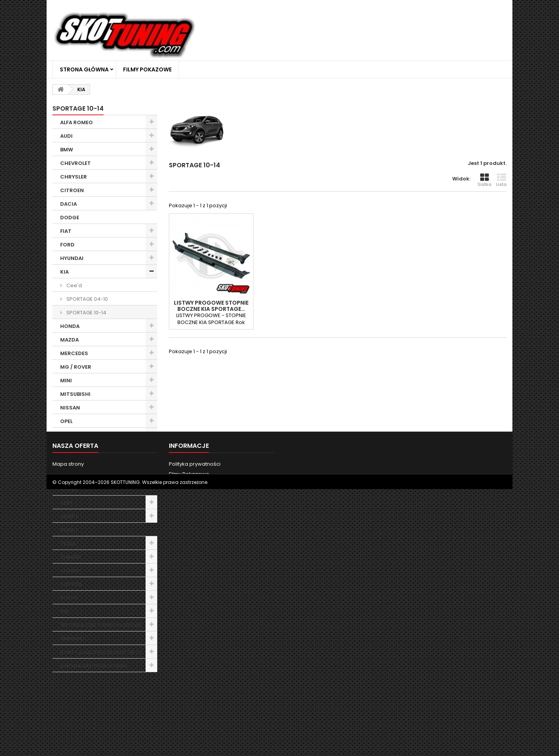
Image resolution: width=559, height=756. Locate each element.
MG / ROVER (76, 367)
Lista (501, 180)
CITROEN (72, 190)
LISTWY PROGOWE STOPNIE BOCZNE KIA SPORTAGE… (211, 306)
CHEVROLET (76, 163)
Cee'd (74, 285)
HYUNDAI (72, 258)
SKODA (69, 516)
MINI (66, 381)
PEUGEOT (72, 435)
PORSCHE (73, 448)
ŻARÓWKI (72, 639)
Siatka (484, 180)
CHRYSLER (74, 177)
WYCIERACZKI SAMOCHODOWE (101, 625)
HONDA (70, 326)
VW (64, 611)
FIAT (66, 231)
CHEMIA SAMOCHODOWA (94, 666)
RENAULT (72, 476)
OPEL (66, 421)
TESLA (68, 544)
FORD (67, 245)
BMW (67, 150)
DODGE (70, 218)
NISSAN (70, 408)
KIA (64, 272)
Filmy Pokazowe (147, 69)
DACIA (69, 204)
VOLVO (69, 598)
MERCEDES (74, 353)
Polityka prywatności (195, 720)
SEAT (67, 503)
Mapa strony (68, 720)
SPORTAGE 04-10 (87, 299)
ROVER (69, 489)
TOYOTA (71, 584)
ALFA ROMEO (76, 122)
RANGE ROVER (78, 462)
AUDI (66, 136)
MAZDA (69, 340)
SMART (69, 530)
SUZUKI (69, 571)
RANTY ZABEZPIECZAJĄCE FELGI (101, 652)
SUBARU (70, 557)
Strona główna (84, 69)
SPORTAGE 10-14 (86, 313)
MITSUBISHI (75, 394)
